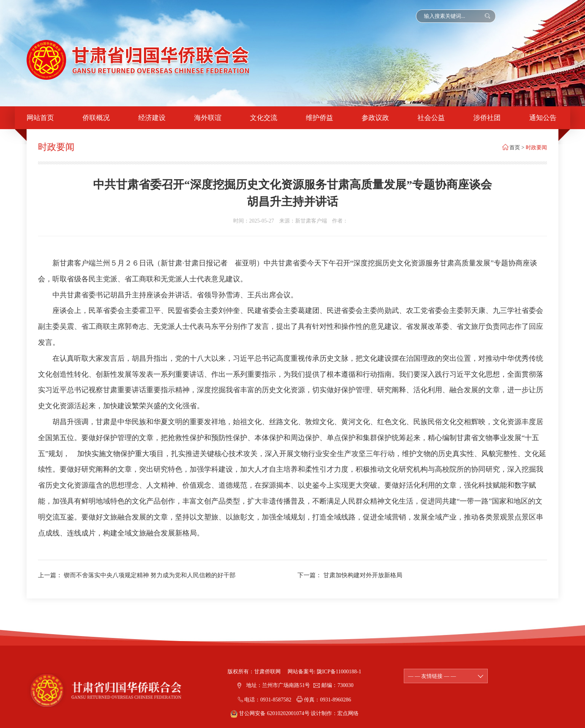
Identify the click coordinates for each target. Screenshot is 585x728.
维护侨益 (319, 118)
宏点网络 (348, 713)
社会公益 (431, 118)
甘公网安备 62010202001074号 (271, 713)
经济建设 (152, 118)
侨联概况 (96, 118)
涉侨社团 (487, 118)
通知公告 (543, 118)
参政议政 (375, 118)
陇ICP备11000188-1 (339, 672)
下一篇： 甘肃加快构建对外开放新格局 (350, 575)
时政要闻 (536, 148)
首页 (515, 148)
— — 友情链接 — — (446, 676)
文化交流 (264, 118)
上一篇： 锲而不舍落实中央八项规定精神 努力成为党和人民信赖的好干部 (137, 575)
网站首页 (40, 118)
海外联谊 (208, 118)
